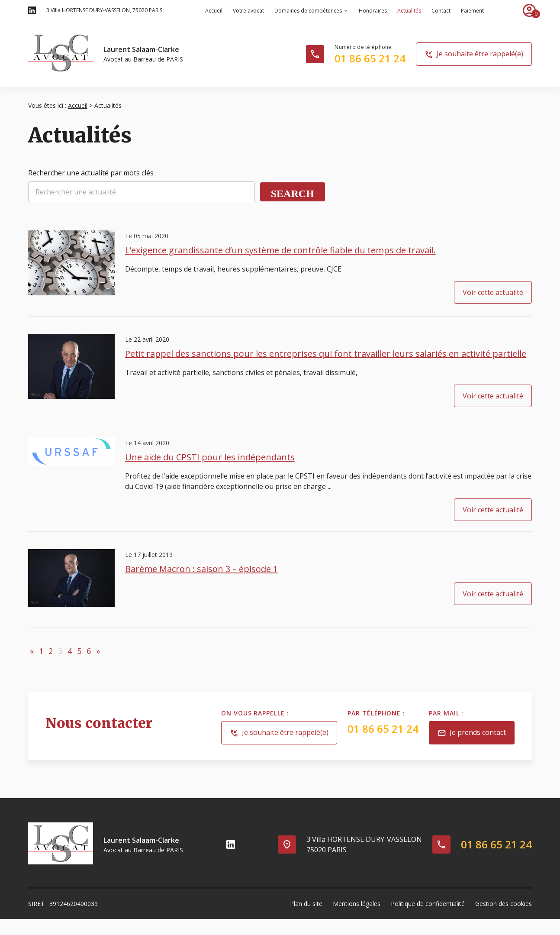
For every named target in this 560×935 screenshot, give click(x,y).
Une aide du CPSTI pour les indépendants (210, 457)
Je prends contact (472, 733)
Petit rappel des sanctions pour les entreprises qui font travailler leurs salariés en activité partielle (326, 354)
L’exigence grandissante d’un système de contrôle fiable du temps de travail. (280, 250)
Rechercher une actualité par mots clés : (92, 173)
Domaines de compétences (308, 11)
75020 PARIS (104, 10)
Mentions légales (357, 904)
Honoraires (373, 11)
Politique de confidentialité (428, 904)
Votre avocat (248, 11)
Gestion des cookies (504, 904)
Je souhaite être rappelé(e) (474, 54)
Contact (441, 11)
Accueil (214, 11)
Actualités (409, 11)
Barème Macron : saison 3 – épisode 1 (201, 569)
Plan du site (306, 904)
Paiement (472, 11)
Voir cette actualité (493, 292)
